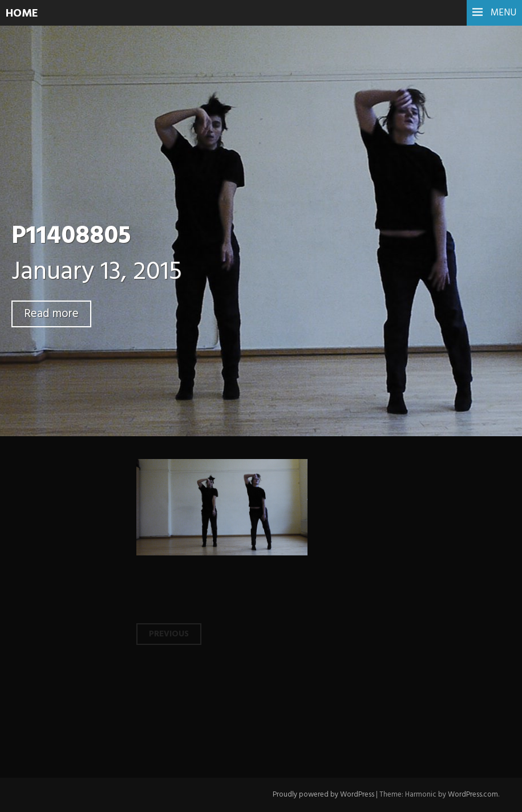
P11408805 (71, 237)
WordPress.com (473, 795)
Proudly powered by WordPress (323, 795)
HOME (22, 14)
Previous (169, 634)
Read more (51, 314)
